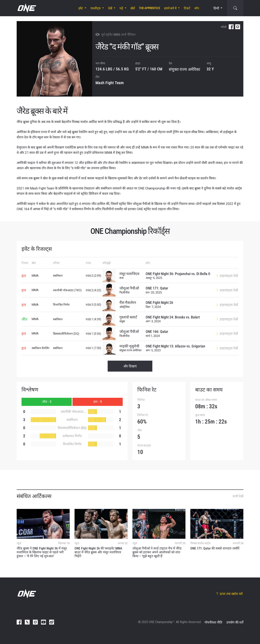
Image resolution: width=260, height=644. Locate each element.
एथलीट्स (95, 8)
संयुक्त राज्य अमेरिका (184, 69)
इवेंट (81, 8)
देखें (110, 8)
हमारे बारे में (170, 8)
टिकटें (187, 8)
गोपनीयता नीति (213, 622)
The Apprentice (149, 8)
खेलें (133, 8)
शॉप (197, 8)
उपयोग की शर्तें (235, 622)
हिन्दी (216, 8)
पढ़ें (121, 8)
